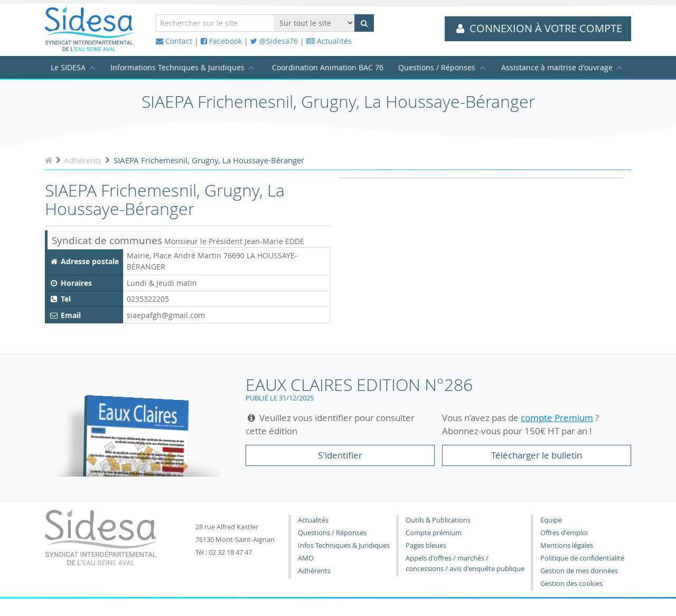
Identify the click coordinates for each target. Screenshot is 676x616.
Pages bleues (426, 545)
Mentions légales (567, 545)
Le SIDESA (68, 67)
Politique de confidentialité (582, 558)
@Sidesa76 (274, 41)
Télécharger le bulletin (537, 455)
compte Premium (557, 418)
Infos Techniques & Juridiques (344, 545)
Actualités (329, 41)
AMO (306, 558)
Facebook (221, 41)
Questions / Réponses (437, 67)
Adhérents (314, 571)
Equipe (551, 520)
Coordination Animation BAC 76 (328, 67)
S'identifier (340, 455)
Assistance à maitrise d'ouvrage (557, 67)
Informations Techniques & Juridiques (177, 67)
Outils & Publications (438, 520)
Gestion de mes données (579, 571)
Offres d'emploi (564, 533)
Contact (174, 41)
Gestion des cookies (571, 584)
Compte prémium (434, 533)
